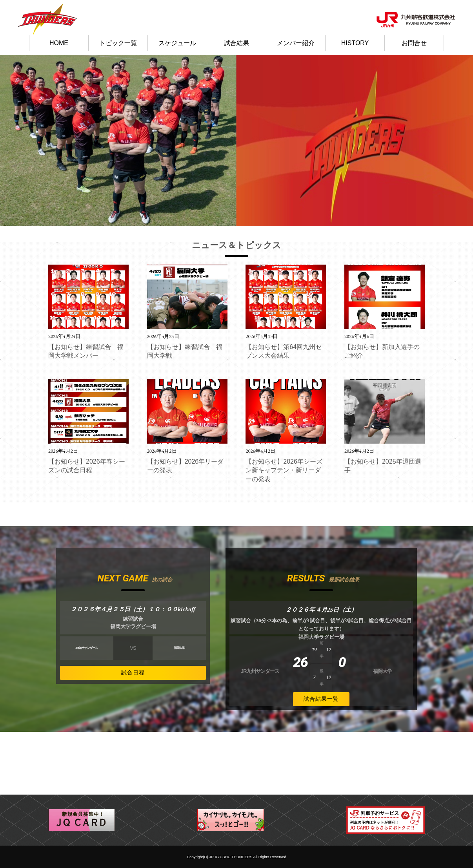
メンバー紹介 (296, 43)
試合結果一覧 (321, 699)
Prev (10, 141)
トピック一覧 (118, 43)
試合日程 (133, 672)
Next (463, 141)
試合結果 (236, 43)
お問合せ (414, 43)
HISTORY (355, 43)
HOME (59, 43)
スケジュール (177, 43)
